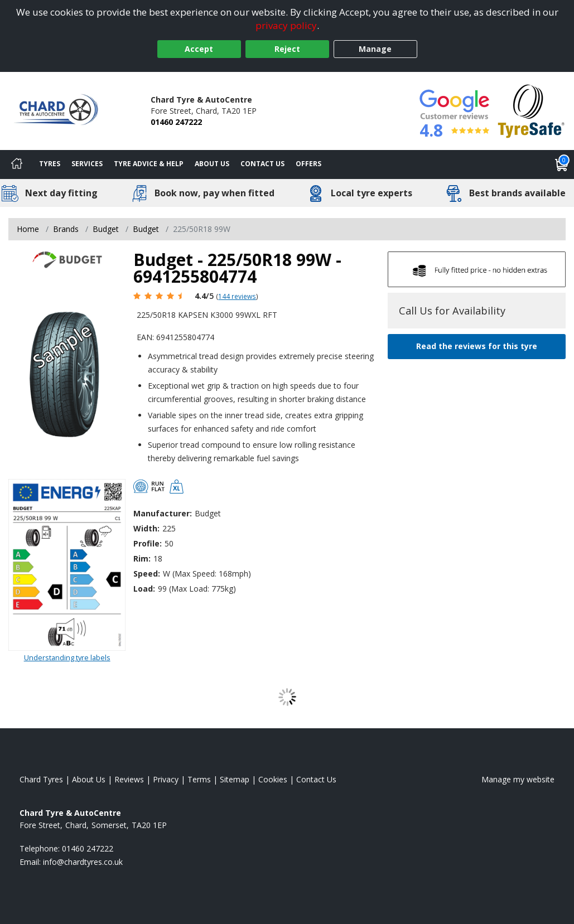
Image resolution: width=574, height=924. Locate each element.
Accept (199, 49)
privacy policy (286, 25)
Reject (287, 49)
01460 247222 (176, 122)
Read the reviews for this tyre (477, 346)
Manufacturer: (163, 513)
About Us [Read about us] (89, 779)
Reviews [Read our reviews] (129, 779)
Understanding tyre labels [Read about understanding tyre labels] (67, 657)
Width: (146, 528)
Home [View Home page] (28, 229)
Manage (375, 49)
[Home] (17, 165)
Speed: (147, 574)
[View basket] (562, 165)
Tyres (50, 164)
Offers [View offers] (308, 164)
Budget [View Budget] (106, 229)
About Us (212, 164)
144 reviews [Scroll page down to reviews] (237, 296)
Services (87, 164)
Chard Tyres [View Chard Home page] (41, 779)
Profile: (148, 543)
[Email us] (83, 862)
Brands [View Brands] (66, 229)
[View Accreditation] (531, 110)
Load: (144, 589)
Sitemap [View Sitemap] (235, 779)
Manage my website (518, 779)
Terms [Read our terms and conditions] (199, 779)
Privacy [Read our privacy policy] (166, 779)
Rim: (142, 558)
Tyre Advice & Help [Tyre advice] (149, 164)
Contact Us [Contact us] (262, 164)
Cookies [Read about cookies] (273, 779)
